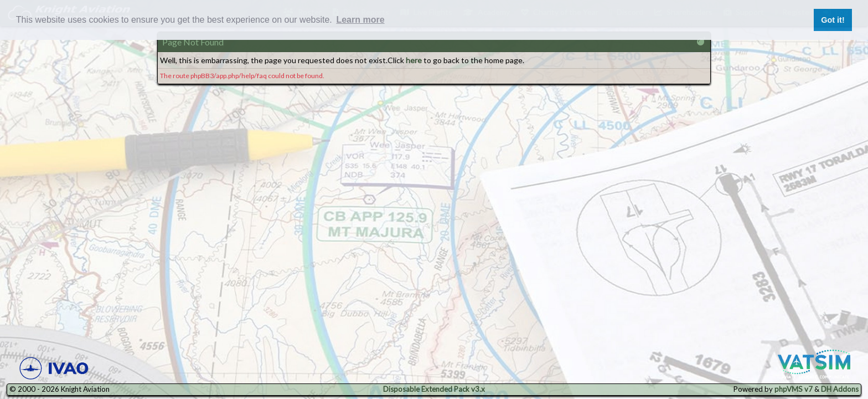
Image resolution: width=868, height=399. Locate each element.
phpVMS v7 (794, 389)
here (414, 60)
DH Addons (840, 389)
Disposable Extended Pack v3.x (434, 389)
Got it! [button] (833, 20)
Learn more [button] (360, 20)
